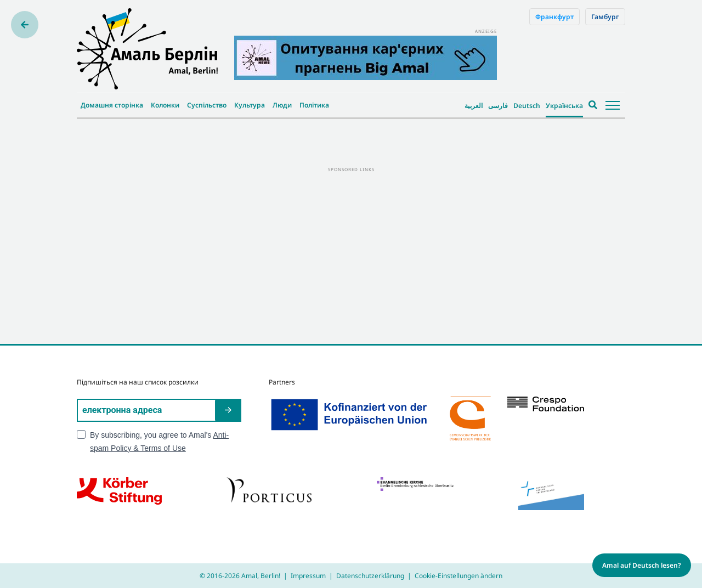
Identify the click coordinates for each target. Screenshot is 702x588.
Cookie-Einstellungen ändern (458, 576)
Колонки (165, 105)
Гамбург (605, 17)
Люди (282, 105)
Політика (314, 105)
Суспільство (207, 105)
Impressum (308, 576)
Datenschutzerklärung (370, 576)
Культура (250, 105)
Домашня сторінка (112, 105)
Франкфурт (554, 17)
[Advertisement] (351, 251)
